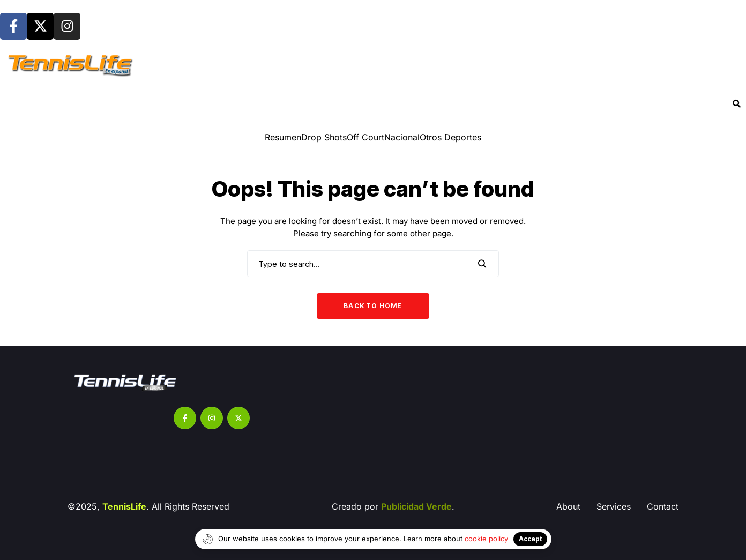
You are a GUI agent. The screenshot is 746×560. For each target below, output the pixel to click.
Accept (530, 539)
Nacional (402, 137)
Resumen (283, 137)
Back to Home (373, 306)
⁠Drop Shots (324, 137)
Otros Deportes (450, 137)
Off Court (365, 137)
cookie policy (486, 539)
